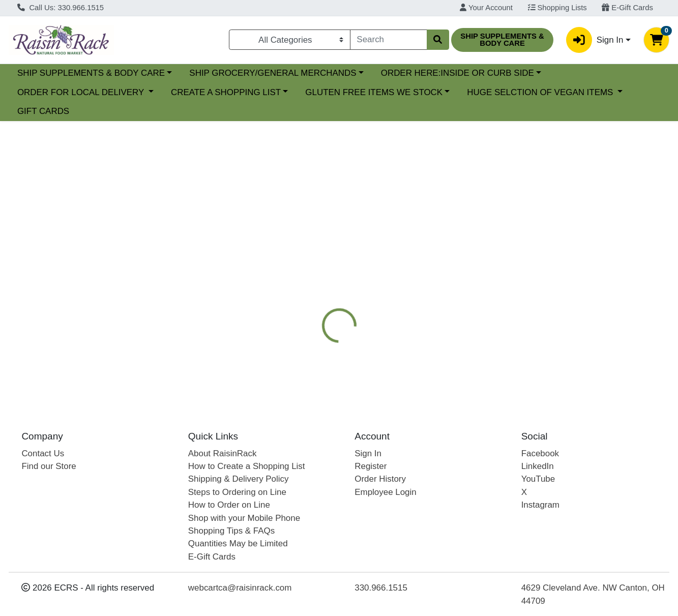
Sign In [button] (595, 40)
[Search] (389, 40)
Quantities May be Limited (238, 544)
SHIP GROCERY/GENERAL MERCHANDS (361, 73)
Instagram (540, 505)
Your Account (486, 8)
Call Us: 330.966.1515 (61, 8)
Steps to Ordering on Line (237, 492)
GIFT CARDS (43, 111)
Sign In (368, 453)
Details (312, 271)
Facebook (540, 453)
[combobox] (389, 40)
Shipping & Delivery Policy (239, 479)
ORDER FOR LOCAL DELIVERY (82, 92)
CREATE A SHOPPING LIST (226, 92)
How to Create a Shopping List (247, 466)
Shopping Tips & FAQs (231, 531)
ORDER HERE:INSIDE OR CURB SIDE (546, 73)
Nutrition (358, 271)
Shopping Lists (557, 8)
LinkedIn (538, 466)
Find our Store (49, 466)
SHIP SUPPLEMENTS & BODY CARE (179, 73)
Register (371, 466)
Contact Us (43, 453)
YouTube (538, 479)
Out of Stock (575, 212)
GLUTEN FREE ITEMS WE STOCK (374, 92)
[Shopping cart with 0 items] (656, 40)
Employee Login (385, 492)
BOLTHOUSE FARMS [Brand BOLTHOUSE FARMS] (429, 335)
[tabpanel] (480, 339)
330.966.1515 (381, 588)
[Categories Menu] (290, 40)
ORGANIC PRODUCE (495, 271)
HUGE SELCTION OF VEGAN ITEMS (541, 92)
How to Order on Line (229, 505)
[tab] (312, 271)
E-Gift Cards (627, 8)
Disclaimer (570, 271)
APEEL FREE (416, 271)
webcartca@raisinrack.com (240, 588)
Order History (380, 479)
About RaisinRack (223, 453)
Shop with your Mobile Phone (244, 518)
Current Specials (49, 73)
